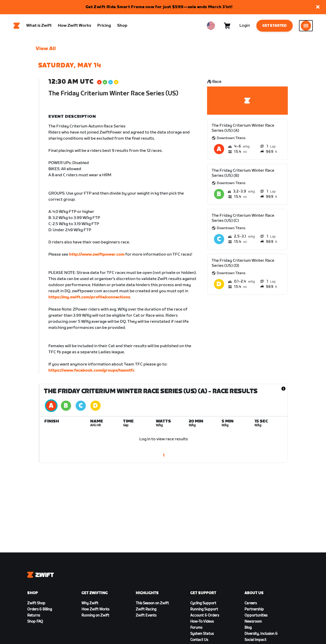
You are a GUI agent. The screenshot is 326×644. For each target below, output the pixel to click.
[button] (318, 7)
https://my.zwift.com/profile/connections (89, 297)
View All (46, 49)
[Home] (17, 26)
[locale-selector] (211, 26)
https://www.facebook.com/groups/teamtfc (91, 370)
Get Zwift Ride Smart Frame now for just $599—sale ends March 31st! (159, 7)
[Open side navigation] (306, 26)
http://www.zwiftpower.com (97, 254)
